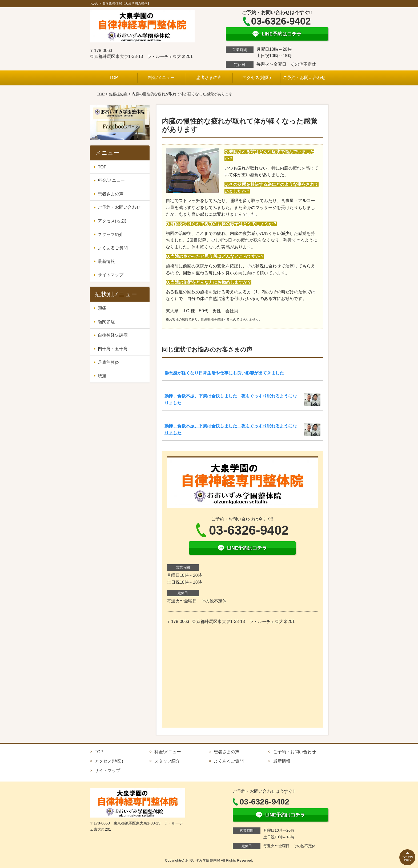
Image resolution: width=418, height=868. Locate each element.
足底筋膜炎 (108, 362)
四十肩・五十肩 (113, 349)
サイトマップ (111, 275)
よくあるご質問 (113, 248)
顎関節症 (106, 322)
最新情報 (106, 261)
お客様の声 (118, 94)
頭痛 (102, 308)
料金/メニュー (161, 78)
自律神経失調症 (113, 335)
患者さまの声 (209, 78)
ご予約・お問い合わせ (304, 78)
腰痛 (102, 376)
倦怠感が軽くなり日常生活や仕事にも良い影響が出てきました (224, 373)
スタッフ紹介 (111, 234)
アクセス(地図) (257, 78)
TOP (114, 78)
